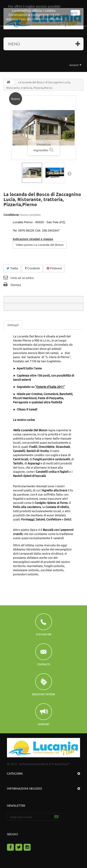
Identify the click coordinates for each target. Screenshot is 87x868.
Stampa (16, 285)
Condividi (32, 268)
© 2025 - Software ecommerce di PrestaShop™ (38, 764)
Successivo (69, 173)
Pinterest (54, 268)
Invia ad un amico (22, 278)
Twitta (12, 268)
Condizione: (11, 215)
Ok (75, 13)
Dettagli (13, 325)
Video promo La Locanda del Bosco (40, 245)
